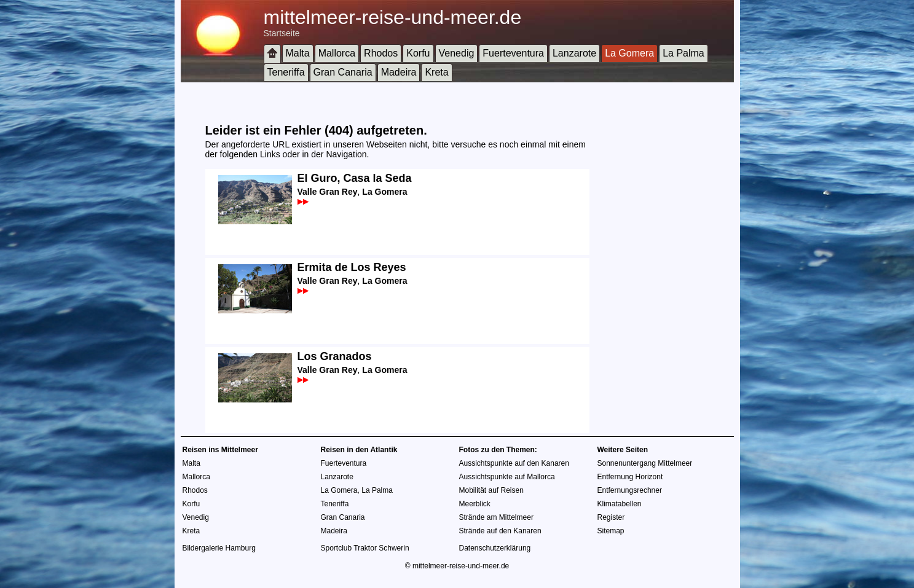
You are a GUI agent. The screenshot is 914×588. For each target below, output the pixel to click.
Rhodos (381, 53)
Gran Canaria (343, 72)
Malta (298, 53)
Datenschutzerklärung (495, 548)
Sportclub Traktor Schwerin (365, 548)
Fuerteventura (513, 53)
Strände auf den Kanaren (500, 531)
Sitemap (611, 531)
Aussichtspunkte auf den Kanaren (514, 463)
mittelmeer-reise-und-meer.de (393, 17)
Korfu (418, 53)
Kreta (436, 72)
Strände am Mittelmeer (496, 517)
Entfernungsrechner (630, 490)
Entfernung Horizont (630, 477)
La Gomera (629, 53)
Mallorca (337, 53)
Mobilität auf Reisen (491, 490)
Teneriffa (286, 72)
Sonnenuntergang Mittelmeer (645, 463)
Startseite (282, 33)
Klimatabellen (620, 504)
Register (611, 517)
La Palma (684, 53)
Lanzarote (574, 53)
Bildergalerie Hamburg (219, 548)
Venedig (457, 53)
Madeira (399, 72)
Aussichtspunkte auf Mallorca (507, 477)
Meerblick (475, 504)
